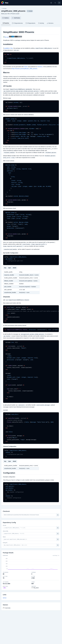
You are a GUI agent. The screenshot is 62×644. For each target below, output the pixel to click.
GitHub (5, 598)
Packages (4, 8)
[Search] (55, 3)
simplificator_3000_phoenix (13, 11)
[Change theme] (51, 3)
